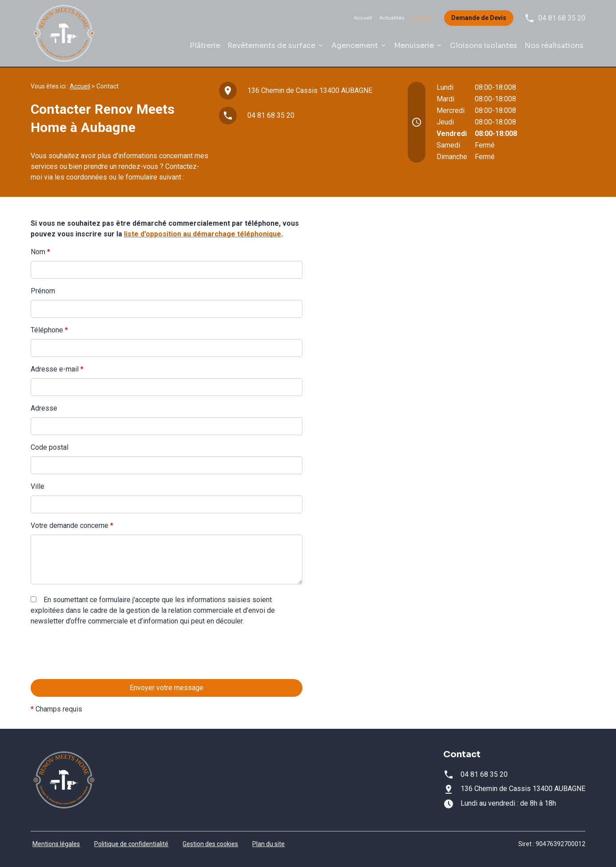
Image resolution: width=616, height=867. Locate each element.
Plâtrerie (205, 46)
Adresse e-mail (57, 369)
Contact (421, 18)
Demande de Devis (479, 18)
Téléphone (49, 330)
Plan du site (268, 844)
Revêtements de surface (271, 46)
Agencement (355, 46)
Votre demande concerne (72, 525)
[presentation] (98, 671)
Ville (38, 486)
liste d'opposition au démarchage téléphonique (203, 234)
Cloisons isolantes (484, 46)
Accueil (363, 18)
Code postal (50, 447)
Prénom (43, 291)
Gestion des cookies (210, 844)
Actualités (392, 18)
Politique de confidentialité (131, 844)
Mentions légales (56, 844)
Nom (40, 252)
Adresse (44, 408)
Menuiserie (414, 46)
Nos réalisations (554, 46)
